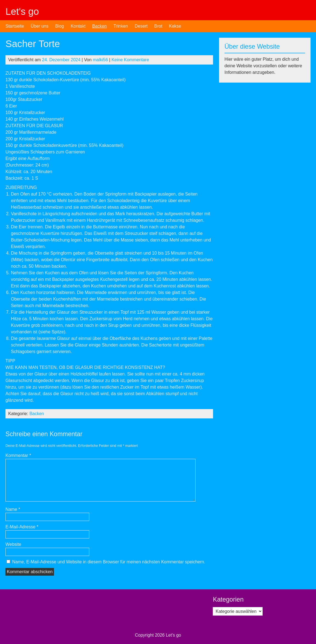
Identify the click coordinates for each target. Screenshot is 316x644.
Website (13, 544)
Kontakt (78, 26)
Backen (100, 26)
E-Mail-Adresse (22, 527)
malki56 (100, 60)
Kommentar (18, 455)
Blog (59, 26)
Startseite (15, 26)
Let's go (22, 11)
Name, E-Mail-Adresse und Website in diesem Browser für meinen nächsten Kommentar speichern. (109, 562)
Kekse (175, 26)
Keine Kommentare (130, 60)
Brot (158, 26)
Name (13, 509)
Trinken (121, 26)
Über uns (40, 26)
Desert (141, 26)
